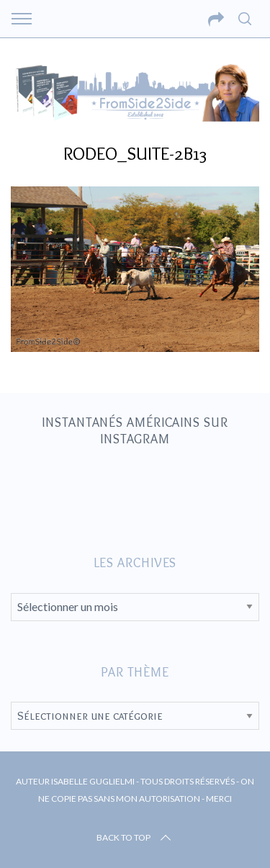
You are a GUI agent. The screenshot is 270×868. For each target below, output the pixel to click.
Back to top (135, 838)
